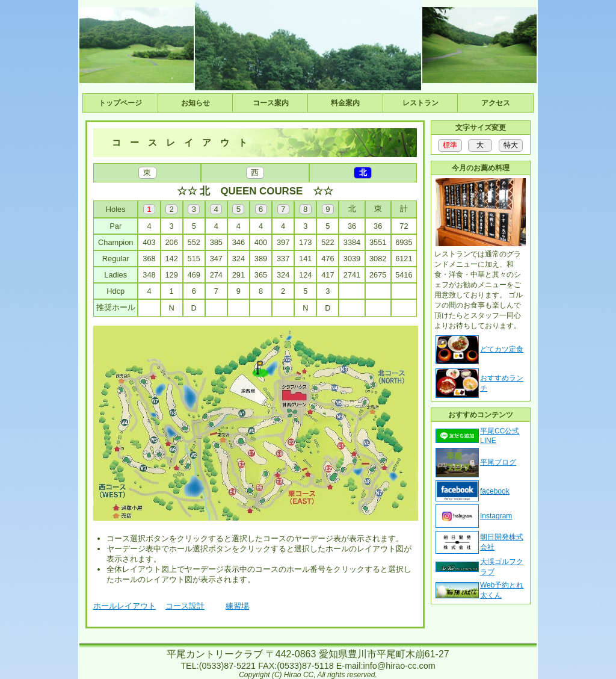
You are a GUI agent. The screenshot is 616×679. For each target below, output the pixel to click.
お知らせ (196, 103)
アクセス (496, 103)
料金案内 (345, 103)
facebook (495, 491)
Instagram (496, 516)
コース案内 (271, 103)
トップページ (120, 103)
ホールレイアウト (125, 606)
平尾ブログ (498, 462)
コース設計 (185, 606)
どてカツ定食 (502, 349)
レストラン (420, 103)
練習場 (237, 606)
